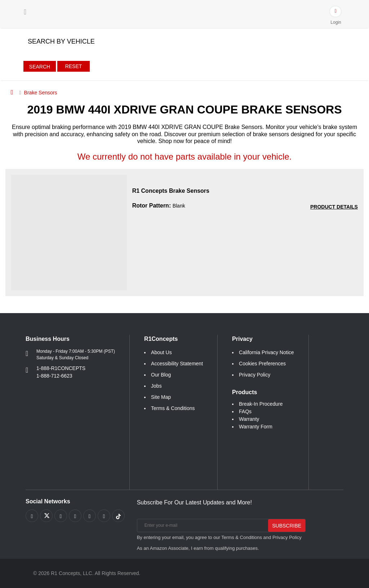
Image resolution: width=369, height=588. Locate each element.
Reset (74, 66)
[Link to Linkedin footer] (104, 516)
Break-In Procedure (261, 404)
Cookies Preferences (262, 364)
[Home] (12, 92)
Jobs (156, 386)
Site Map (161, 397)
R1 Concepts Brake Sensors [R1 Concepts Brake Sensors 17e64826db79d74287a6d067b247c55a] (171, 191)
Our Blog (161, 375)
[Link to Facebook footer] (32, 516)
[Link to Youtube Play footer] (61, 516)
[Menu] (25, 12)
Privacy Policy (255, 375)
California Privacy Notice (266, 352)
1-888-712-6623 (54, 376)
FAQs (245, 411)
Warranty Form (256, 427)
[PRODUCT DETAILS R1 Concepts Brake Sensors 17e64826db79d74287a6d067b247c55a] (334, 207)
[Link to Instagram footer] (90, 516)
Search (40, 67)
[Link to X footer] (46, 516)
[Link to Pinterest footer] (75, 516)
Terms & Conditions (173, 408)
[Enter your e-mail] (202, 525)
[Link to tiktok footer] (118, 516)
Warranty (249, 419)
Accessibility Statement (177, 364)
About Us (161, 352)
